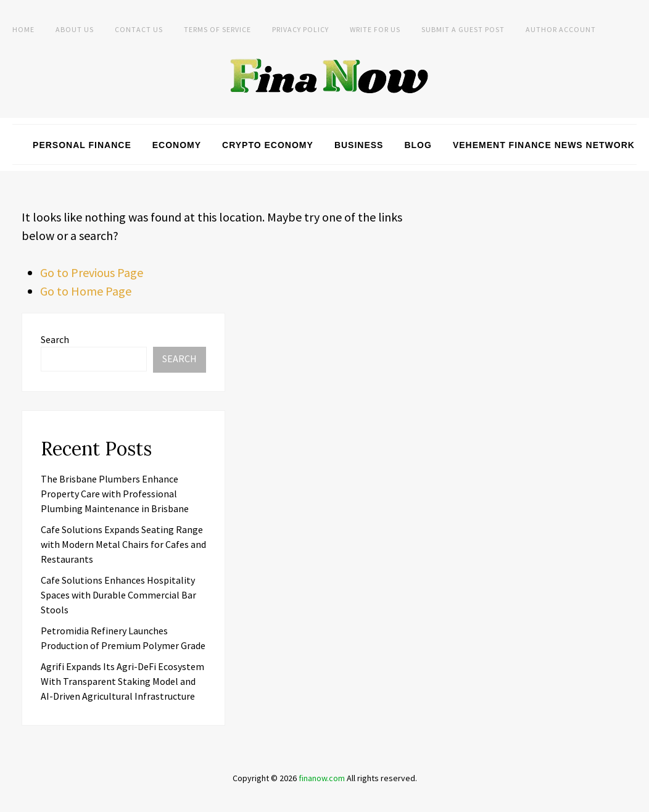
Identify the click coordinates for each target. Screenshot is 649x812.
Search (55, 339)
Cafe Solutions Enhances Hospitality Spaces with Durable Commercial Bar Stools (118, 595)
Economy (177, 145)
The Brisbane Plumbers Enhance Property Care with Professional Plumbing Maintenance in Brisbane (115, 494)
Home (23, 29)
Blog (418, 145)
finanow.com (322, 778)
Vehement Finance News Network (544, 145)
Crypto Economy (268, 145)
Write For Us (375, 29)
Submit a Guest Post (463, 29)
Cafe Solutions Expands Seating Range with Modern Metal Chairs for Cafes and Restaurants (123, 544)
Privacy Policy (300, 29)
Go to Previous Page (92, 272)
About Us (75, 29)
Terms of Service (217, 29)
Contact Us (139, 29)
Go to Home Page (86, 291)
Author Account (561, 29)
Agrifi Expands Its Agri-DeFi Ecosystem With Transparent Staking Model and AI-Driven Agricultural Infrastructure (122, 681)
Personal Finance (82, 145)
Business (359, 145)
